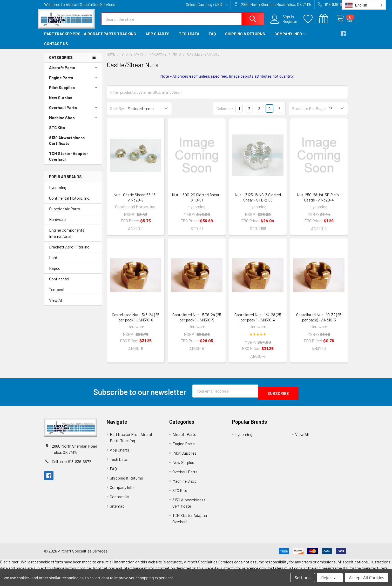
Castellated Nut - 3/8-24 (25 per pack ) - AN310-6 (136, 322)
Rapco (55, 273)
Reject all (330, 578)
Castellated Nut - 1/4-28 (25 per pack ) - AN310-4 (258, 322)
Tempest (57, 294)
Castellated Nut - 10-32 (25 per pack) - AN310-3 (319, 322)
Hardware (57, 224)
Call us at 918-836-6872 (72, 464)
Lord (53, 262)
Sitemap (117, 508)
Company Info (290, 38)
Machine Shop (74, 122)
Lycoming (58, 192)
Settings (303, 578)
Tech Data (189, 38)
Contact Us (56, 48)
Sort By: (117, 113)
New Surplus (61, 102)
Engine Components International (67, 238)
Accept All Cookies (367, 578)
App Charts (157, 38)
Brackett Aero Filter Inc (69, 251)
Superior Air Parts (65, 213)
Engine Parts (74, 82)
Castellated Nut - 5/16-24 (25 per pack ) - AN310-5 (197, 322)
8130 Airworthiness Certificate (67, 145)
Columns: (225, 113)
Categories (61, 62)
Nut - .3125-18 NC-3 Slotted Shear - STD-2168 (258, 202)
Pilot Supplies (74, 92)
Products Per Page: (309, 113)
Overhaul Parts (74, 112)
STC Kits (57, 132)
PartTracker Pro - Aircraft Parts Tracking (90, 38)
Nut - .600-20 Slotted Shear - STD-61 (197, 202)
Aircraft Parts (74, 72)
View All (56, 305)
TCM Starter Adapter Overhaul (69, 161)
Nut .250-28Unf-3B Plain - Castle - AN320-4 (319, 202)
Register (284, 24)
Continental (59, 283)
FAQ (212, 38)
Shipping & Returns (245, 38)
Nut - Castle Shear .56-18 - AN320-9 (136, 202)
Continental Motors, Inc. (70, 203)
